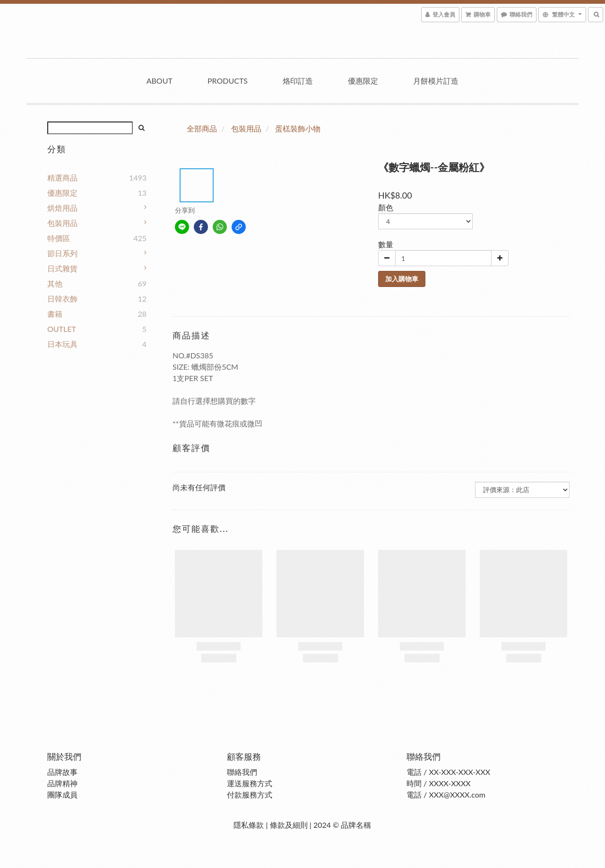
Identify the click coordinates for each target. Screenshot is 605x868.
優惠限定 (363, 81)
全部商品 (202, 128)
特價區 (59, 238)
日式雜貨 (62, 268)
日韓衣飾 (62, 299)
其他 (55, 283)
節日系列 (62, 253)
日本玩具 (62, 344)
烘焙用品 (62, 208)
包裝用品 (62, 223)
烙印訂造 (298, 81)
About (160, 81)
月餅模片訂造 (436, 81)
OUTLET (62, 329)
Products (228, 81)
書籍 (55, 314)
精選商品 (62, 178)
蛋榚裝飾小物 (298, 128)
